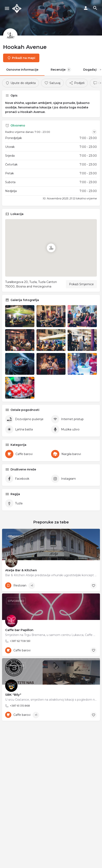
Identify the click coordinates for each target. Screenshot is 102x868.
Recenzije (61, 70)
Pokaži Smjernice (81, 284)
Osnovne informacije (22, 70)
